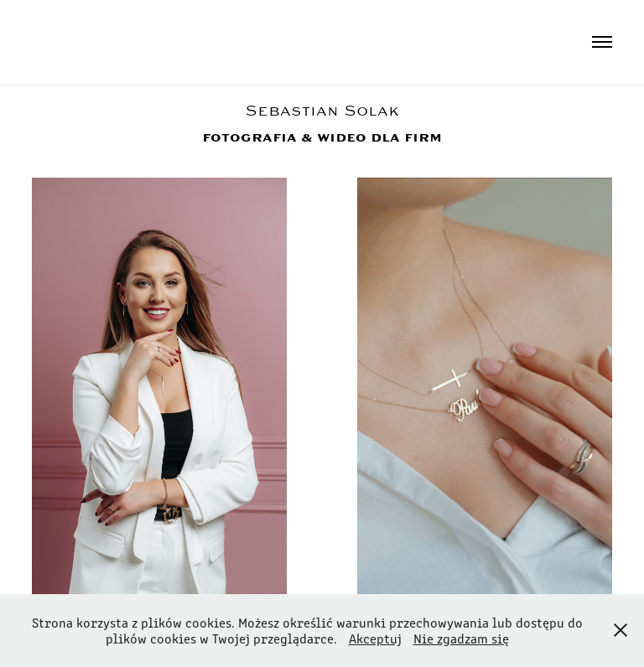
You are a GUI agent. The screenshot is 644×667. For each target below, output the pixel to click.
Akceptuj (375, 638)
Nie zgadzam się (461, 638)
